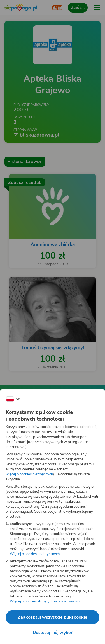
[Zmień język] (13, 399)
